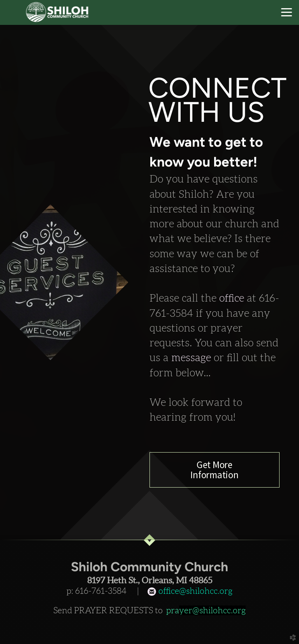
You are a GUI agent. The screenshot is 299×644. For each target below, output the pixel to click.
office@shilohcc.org (194, 591)
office (233, 298)
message (193, 358)
